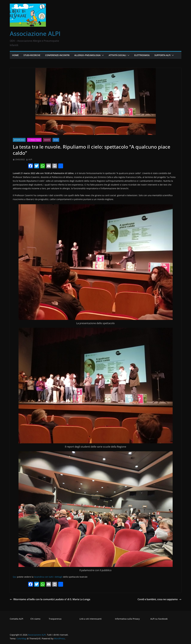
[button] (102, 55)
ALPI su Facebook (159, 619)
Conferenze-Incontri (57, 55)
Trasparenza (55, 619)
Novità (47, 140)
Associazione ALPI (35, 33)
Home (15, 55)
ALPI (30, 159)
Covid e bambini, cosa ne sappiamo (159, 599)
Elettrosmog (142, 55)
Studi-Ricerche (32, 55)
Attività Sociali (117, 55)
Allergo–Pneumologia (87, 55)
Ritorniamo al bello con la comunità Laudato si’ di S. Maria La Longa (50, 599)
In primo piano (34, 140)
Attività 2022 (19, 140)
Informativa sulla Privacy (127, 619)
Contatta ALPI (16, 619)
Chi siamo (35, 619)
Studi (56, 140)
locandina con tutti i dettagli (48, 577)
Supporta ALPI (162, 55)
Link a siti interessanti (91, 619)
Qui (15, 577)
